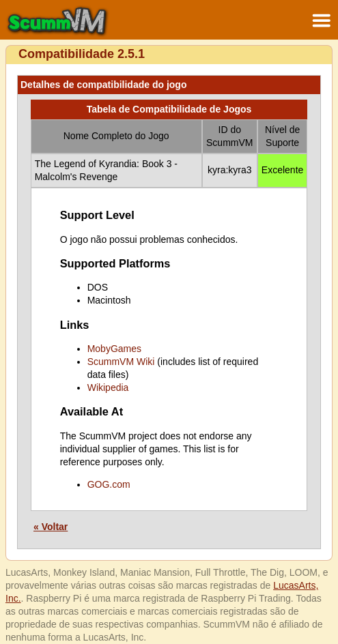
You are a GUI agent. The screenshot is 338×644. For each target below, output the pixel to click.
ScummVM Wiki (121, 362)
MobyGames (114, 349)
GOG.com (109, 484)
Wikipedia (108, 387)
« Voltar (51, 527)
